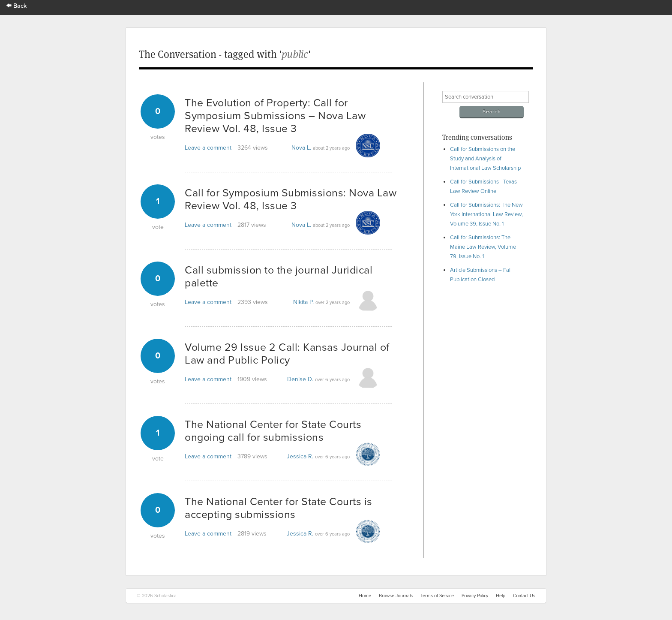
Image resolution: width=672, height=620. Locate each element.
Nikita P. (303, 302)
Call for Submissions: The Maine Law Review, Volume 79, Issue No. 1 (483, 247)
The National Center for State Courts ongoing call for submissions (273, 431)
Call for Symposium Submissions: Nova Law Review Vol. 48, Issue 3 (291, 199)
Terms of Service (437, 596)
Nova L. (301, 148)
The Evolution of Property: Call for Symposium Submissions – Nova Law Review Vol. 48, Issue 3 (275, 116)
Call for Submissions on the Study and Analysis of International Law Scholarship (485, 159)
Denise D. (300, 379)
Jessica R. (300, 456)
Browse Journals (396, 596)
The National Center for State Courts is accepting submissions (279, 508)
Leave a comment (208, 148)
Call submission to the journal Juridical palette (279, 277)
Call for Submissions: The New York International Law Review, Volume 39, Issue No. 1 (486, 214)
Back (17, 6)
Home (365, 596)
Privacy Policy (475, 596)
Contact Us (524, 596)
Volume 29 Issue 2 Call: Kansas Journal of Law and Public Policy (287, 354)
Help (501, 596)
